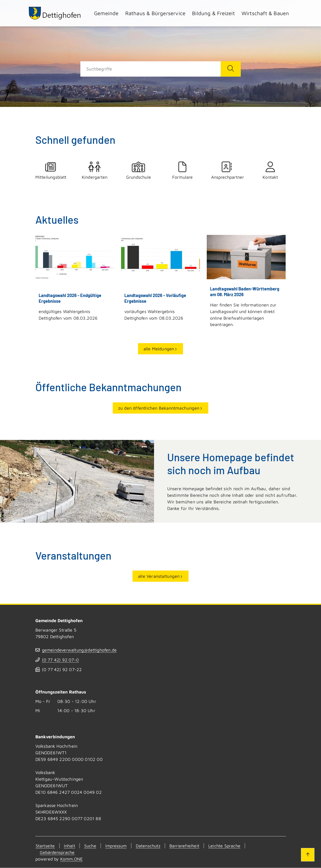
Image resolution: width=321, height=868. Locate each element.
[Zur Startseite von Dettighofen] (55, 13)
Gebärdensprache (58, 853)
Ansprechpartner (227, 171)
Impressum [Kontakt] (117, 846)
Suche (91, 846)
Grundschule (139, 171)
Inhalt (70, 846)
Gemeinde (106, 13)
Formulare (183, 171)
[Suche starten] (231, 69)
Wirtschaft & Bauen (265, 13)
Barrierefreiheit (187, 846)
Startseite (45, 846)
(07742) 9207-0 (61, 660)
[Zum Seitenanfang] (307, 854)
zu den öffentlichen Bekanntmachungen (159, 408)
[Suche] (150, 69)
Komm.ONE (72, 859)
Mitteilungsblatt (51, 171)
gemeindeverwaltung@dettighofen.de (80, 650)
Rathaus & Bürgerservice (155, 13)
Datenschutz (150, 846)
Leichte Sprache (228, 846)
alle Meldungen (159, 349)
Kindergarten (95, 171)
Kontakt (270, 171)
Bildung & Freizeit (213, 13)
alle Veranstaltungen (159, 576)
